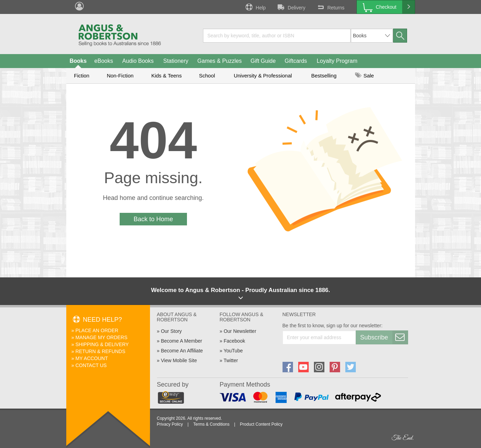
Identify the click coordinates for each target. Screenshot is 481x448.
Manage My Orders (101, 337)
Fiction (82, 76)
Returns (330, 7)
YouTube (233, 351)
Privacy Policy (170, 424)
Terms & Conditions (211, 424)
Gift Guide (263, 61)
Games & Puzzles (220, 61)
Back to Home (153, 219)
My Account (92, 358)
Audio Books (138, 61)
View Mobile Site (179, 360)
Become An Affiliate (182, 351)
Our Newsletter (240, 331)
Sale (364, 76)
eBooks (104, 61)
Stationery (176, 61)
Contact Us (91, 365)
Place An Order (97, 330)
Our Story (171, 331)
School (207, 76)
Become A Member (181, 341)
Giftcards (296, 61)
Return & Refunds (100, 351)
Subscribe (384, 337)
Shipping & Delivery (102, 344)
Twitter (231, 360)
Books (78, 61)
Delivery (291, 7)
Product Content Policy (261, 424)
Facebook (234, 341)
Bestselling (324, 76)
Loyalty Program (337, 61)
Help (255, 7)
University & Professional (263, 76)
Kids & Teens (167, 76)
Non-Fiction (120, 76)
